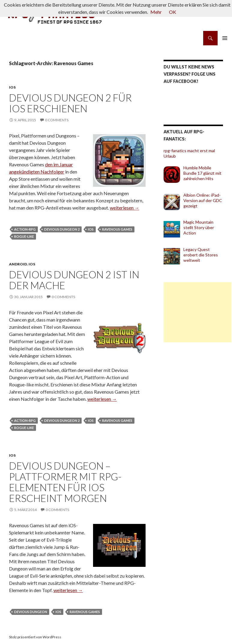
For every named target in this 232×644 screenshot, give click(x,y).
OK (173, 12)
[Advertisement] (197, 312)
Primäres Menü (225, 38)
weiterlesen (125, 208)
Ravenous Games (117, 229)
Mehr (156, 12)
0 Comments (57, 120)
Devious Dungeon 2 (62, 229)
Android (18, 264)
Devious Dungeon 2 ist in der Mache (74, 280)
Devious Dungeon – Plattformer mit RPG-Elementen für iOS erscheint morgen (65, 482)
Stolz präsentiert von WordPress (35, 637)
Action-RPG (25, 229)
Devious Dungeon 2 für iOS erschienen (70, 103)
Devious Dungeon (31, 612)
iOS (12, 87)
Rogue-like (24, 236)
